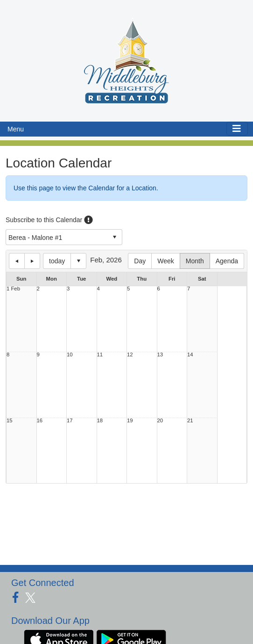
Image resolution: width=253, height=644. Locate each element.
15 (10, 421)
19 (130, 421)
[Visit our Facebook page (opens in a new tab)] (19, 598)
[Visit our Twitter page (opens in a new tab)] (34, 598)
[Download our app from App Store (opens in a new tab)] (59, 639)
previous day (17, 261)
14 (190, 355)
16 (40, 421)
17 (70, 421)
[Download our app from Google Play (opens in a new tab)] (131, 639)
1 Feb (13, 289)
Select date (78, 261)
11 (100, 355)
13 (160, 355)
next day (32, 261)
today (57, 261)
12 (130, 355)
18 (100, 421)
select (114, 237)
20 (160, 421)
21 (190, 421)
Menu (16, 129)
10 (70, 355)
